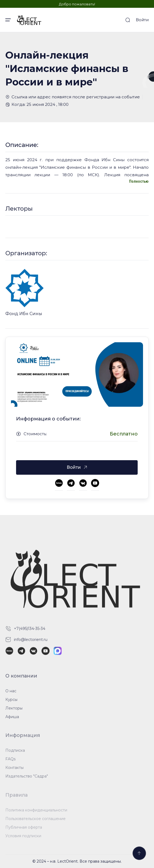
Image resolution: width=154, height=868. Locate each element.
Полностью (139, 181)
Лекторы (14, 712)
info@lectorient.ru (31, 643)
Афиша (12, 720)
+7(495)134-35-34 (30, 632)
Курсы (11, 703)
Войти (142, 20)
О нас (11, 694)
